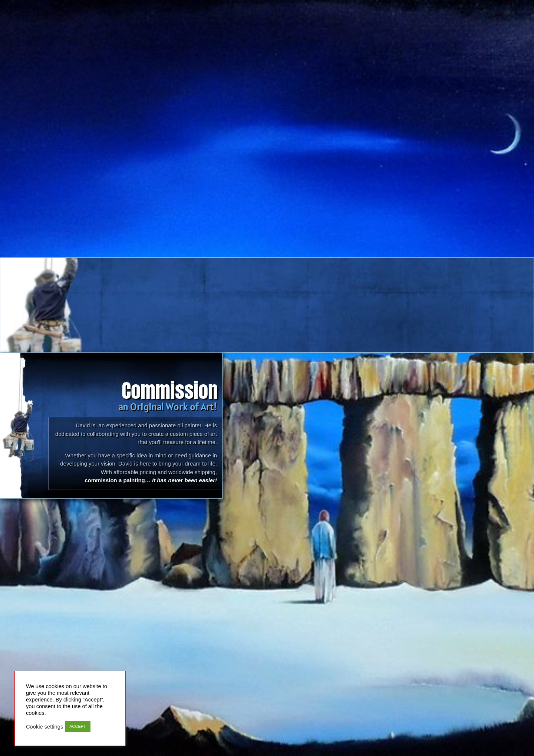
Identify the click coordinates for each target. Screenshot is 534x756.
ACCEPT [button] (78, 726)
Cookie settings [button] (44, 727)
